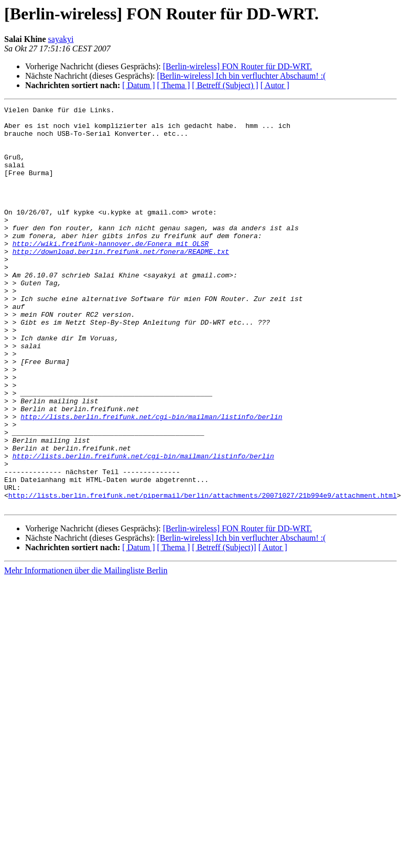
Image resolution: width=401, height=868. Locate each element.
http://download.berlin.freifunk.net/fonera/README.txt (121, 281)
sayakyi (61, 39)
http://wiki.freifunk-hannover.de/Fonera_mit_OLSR (111, 272)
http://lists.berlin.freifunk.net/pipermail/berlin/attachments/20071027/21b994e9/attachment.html (203, 574)
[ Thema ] (174, 85)
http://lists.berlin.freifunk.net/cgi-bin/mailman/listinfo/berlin (151, 479)
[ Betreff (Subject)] (224, 628)
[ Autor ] (275, 85)
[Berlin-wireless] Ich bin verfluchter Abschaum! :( (241, 76)
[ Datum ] (138, 85)
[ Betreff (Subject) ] (225, 85)
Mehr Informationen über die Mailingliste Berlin (86, 651)
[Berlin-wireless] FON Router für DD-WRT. (237, 66)
